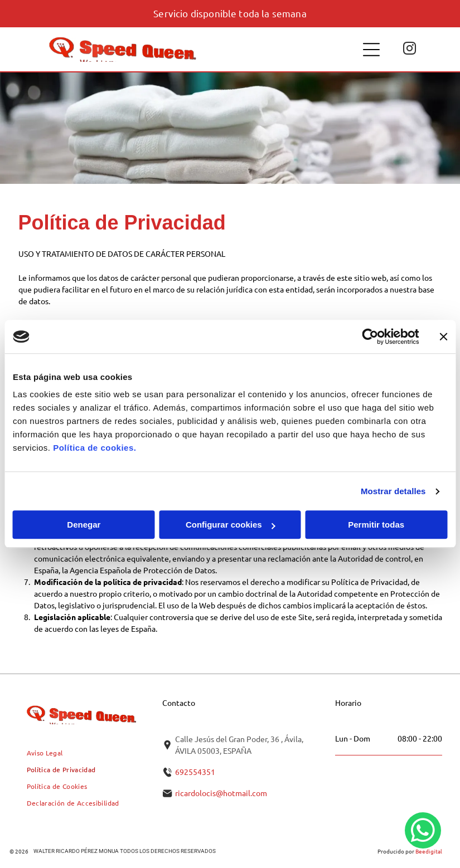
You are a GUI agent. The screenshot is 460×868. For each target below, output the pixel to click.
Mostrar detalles (393, 491)
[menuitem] (45, 753)
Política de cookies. (95, 448)
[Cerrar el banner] (443, 337)
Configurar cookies (231, 525)
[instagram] (410, 50)
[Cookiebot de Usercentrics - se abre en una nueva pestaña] (370, 337)
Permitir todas (376, 525)
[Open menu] (371, 50)
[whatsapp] (423, 832)
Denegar (84, 525)
